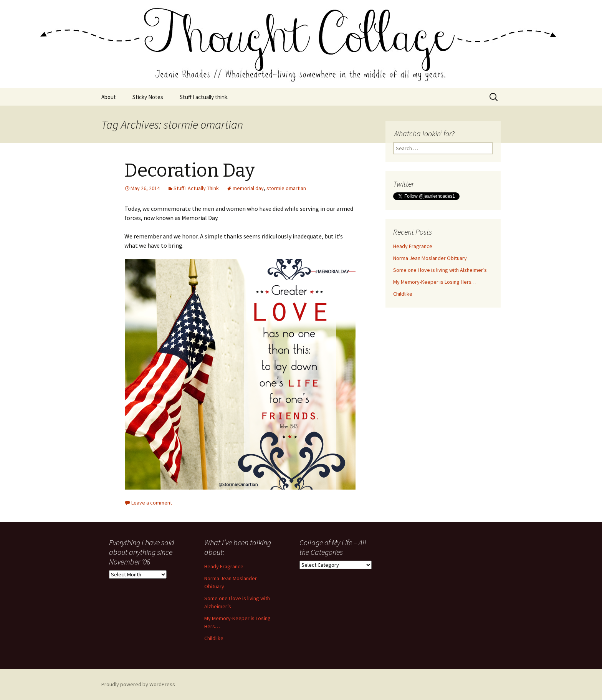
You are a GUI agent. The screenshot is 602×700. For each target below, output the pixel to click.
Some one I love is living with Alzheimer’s (440, 270)
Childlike (403, 294)
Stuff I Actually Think (196, 188)
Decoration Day (190, 170)
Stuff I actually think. (204, 97)
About (109, 97)
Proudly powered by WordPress (138, 684)
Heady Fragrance (413, 246)
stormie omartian (286, 188)
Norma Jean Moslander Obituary (430, 258)
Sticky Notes (148, 97)
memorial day (248, 188)
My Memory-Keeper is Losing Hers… (435, 282)
